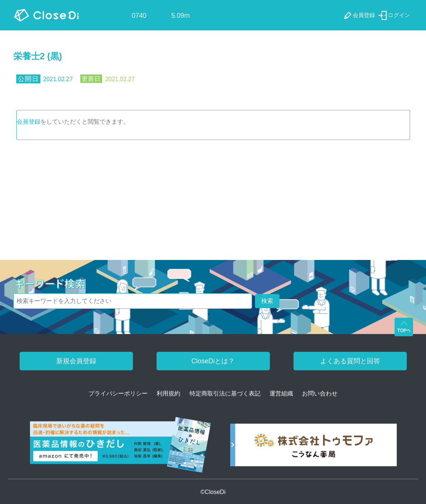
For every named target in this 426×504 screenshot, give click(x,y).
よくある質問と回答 (350, 361)
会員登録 (28, 122)
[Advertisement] (213, 196)
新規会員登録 (76, 361)
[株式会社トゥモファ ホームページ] (313, 448)
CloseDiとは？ (213, 361)
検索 (267, 301)
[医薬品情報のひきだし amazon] (120, 448)
